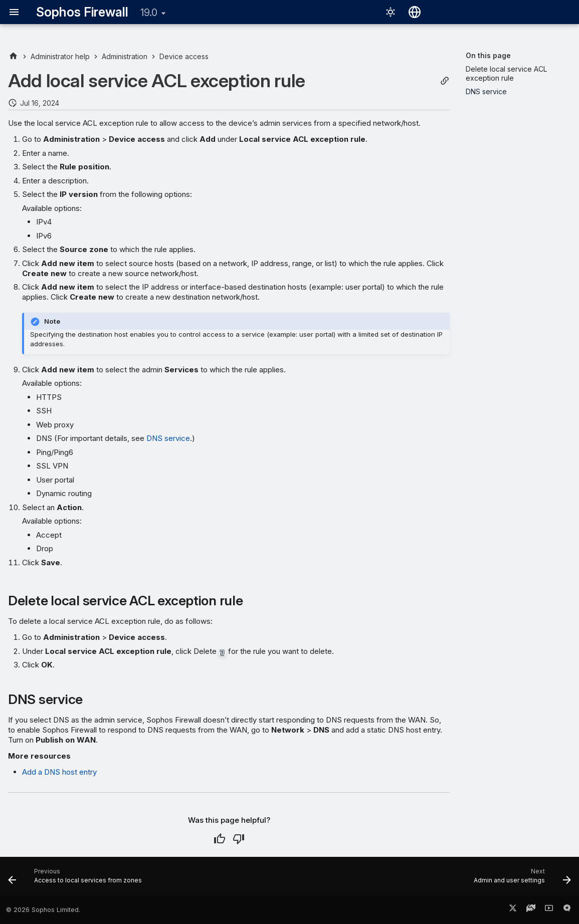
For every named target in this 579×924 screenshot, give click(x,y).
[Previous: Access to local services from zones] (77, 879)
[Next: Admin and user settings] (520, 879)
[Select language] (415, 12)
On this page (488, 55)
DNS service (168, 438)
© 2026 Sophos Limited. (43, 910)
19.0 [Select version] (149, 13)
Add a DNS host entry (59, 772)
